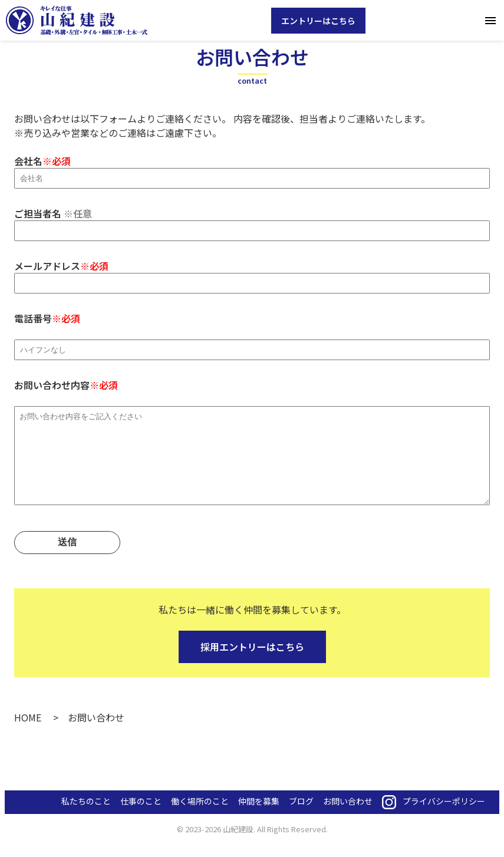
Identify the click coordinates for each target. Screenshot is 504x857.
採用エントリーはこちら (252, 664)
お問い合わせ (348, 819)
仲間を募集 (259, 819)
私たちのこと (86, 819)
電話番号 (252, 333)
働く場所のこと (200, 819)
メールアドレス (252, 274)
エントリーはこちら (318, 21)
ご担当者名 (252, 221)
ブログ (301, 819)
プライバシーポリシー (444, 819)
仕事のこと (141, 819)
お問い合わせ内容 (252, 455)
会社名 (252, 169)
